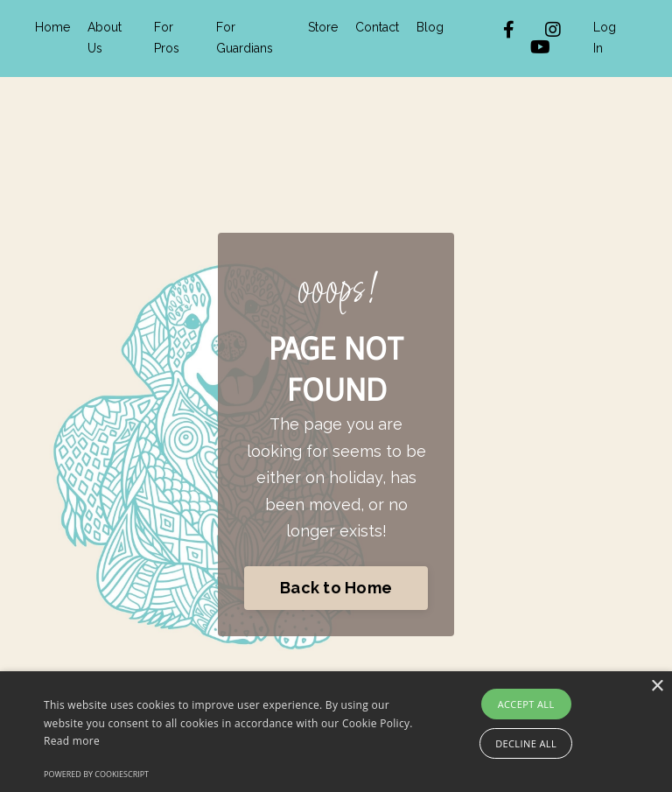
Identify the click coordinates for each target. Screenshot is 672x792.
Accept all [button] (526, 704)
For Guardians (245, 38)
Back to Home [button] (336, 588)
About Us (105, 38)
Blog (430, 27)
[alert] (336, 732)
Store (323, 27)
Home (52, 27)
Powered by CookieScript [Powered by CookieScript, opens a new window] (96, 774)
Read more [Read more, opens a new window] (72, 741)
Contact (377, 27)
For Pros (167, 38)
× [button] (657, 687)
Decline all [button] (526, 743)
